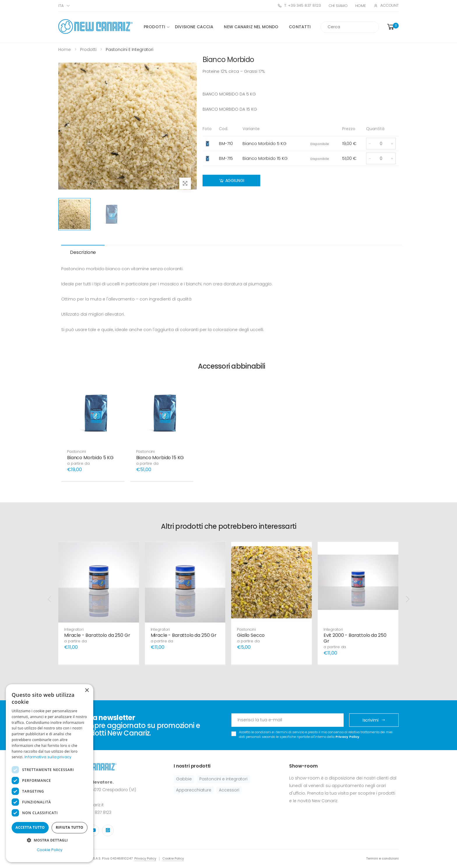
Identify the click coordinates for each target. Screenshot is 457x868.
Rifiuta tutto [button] (70, 827)
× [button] (87, 691)
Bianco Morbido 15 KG (160, 458)
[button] (392, 27)
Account (386, 5)
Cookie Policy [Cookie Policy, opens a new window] (50, 850)
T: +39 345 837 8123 (299, 5)
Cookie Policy (173, 858)
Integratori (74, 629)
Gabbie (184, 779)
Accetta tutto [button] (30, 827)
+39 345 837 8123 (94, 812)
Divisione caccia (194, 27)
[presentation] (50, 599)
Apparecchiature (194, 790)
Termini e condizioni (382, 858)
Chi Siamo (338, 6)
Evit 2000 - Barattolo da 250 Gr (355, 638)
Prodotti (154, 27)
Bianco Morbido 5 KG (90, 458)
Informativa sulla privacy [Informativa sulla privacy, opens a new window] (48, 757)
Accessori (229, 790)
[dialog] (50, 773)
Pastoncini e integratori (223, 779)
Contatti (300, 27)
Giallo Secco (251, 635)
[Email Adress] (288, 720)
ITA (61, 6)
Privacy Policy (347, 737)
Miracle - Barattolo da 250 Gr (97, 635)
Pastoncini (77, 451)
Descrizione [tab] (83, 252)
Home (361, 6)
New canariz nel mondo (251, 27)
